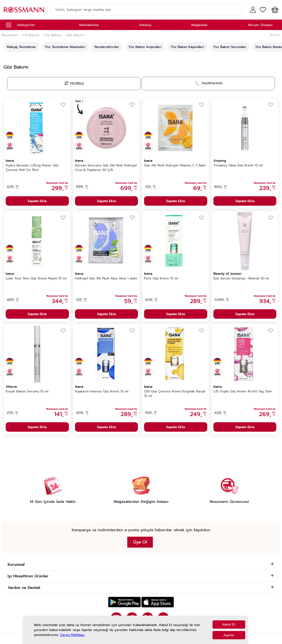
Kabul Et (229, 624)
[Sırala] (208, 83)
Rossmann (10, 35)
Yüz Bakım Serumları (230, 47)
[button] (274, 10)
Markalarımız (89, 25)
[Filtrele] (74, 84)
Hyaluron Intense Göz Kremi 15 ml (102, 392)
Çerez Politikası (72, 635)
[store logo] (24, 10)
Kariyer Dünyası (260, 25)
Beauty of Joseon (227, 274)
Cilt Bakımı (31, 35)
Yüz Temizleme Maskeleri (65, 47)
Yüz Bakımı (53, 35)
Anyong (220, 161)
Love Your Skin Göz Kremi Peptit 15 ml (36, 278)
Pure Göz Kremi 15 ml (161, 278)
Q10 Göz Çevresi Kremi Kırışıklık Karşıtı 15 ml (175, 394)
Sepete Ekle (37, 201)
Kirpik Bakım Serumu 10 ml (27, 392)
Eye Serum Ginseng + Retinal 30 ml (241, 278)
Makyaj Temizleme (21, 47)
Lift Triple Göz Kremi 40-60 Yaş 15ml (242, 392)
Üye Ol (140, 542)
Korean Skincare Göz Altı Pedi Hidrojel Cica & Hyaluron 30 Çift (106, 168)
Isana (10, 161)
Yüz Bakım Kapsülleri (187, 47)
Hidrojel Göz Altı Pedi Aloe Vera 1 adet (106, 278)
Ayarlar (229, 635)
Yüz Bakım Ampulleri (145, 47)
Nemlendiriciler (107, 47)
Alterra (11, 387)
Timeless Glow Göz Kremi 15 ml (238, 165)
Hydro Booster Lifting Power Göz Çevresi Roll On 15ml (32, 168)
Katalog (145, 25)
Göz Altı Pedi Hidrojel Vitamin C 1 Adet (175, 165)
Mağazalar (200, 25)
